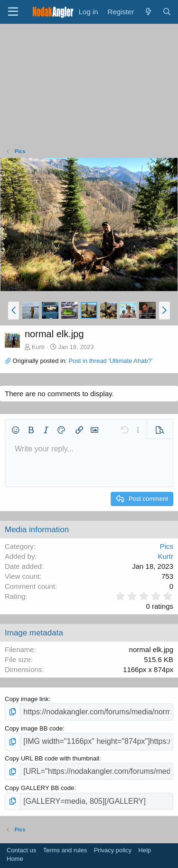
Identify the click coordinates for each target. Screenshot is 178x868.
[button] (14, 311)
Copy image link (27, 699)
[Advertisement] (89, 88)
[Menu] (13, 12)
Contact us (21, 850)
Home (15, 859)
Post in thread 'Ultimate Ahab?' (110, 361)
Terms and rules (65, 850)
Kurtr (38, 347)
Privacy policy (113, 850)
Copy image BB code (34, 728)
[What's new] (148, 12)
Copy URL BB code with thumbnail (52, 758)
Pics (167, 546)
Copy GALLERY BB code (39, 788)
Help (145, 850)
